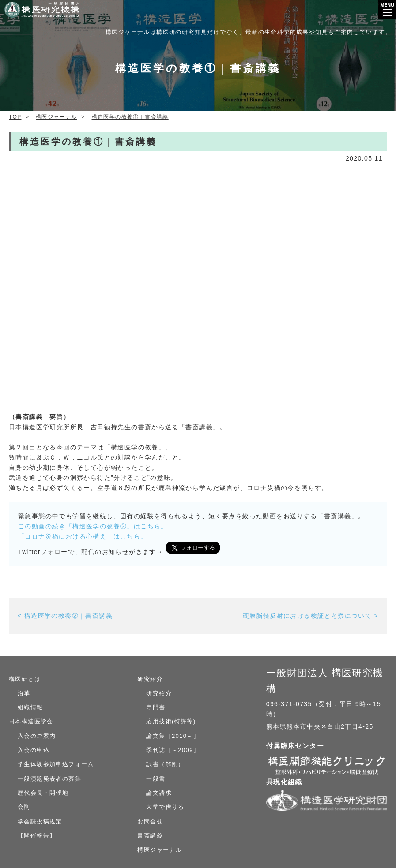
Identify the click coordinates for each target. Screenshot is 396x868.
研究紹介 (150, 679)
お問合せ (150, 821)
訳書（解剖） (165, 764)
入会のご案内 (37, 736)
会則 (24, 807)
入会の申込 (34, 750)
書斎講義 (150, 836)
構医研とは (25, 679)
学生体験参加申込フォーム (56, 764)
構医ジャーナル (160, 850)
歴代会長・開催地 (43, 793)
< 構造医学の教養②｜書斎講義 (65, 616)
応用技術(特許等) (171, 721)
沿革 (24, 693)
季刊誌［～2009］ (173, 750)
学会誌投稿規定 (40, 821)
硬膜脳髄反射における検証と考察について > (311, 616)
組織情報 (30, 707)
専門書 (156, 707)
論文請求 (159, 793)
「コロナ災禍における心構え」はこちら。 (83, 536)
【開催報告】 (37, 836)
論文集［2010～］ (173, 736)
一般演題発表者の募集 (49, 779)
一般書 (156, 779)
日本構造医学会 (31, 721)
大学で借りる (165, 807)
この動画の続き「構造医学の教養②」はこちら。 (93, 526)
